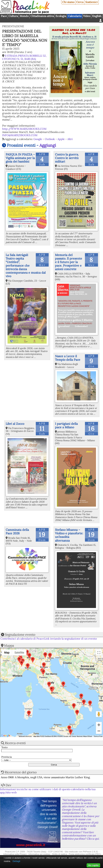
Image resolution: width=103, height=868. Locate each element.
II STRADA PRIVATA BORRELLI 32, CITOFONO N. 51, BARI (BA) (24, 57)
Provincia (7, 757)
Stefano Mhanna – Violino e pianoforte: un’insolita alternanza (69, 535)
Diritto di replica (60, 854)
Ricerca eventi (15, 743)
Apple (61, 139)
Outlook (50, 139)
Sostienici (91, 2)
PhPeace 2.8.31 (90, 852)
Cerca (80, 2)
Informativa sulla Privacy (15, 854)
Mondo (24, 16)
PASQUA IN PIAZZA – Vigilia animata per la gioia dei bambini (20, 158)
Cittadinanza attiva (42, 16)
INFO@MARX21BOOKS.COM (20, 135)
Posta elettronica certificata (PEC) (85, 854)
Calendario (75, 16)
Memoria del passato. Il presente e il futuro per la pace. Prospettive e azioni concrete (69, 262)
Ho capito (93, 865)
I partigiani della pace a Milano (66, 425)
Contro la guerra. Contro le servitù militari (67, 158)
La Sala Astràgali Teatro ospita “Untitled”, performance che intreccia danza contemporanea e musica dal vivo (26, 266)
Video (87, 16)
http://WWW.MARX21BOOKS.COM (24, 129)
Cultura (13, 16)
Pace (4, 16)
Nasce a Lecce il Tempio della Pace (68, 358)
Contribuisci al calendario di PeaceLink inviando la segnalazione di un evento (49, 639)
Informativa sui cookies (39, 854)
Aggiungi (48, 145)
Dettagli (16, 861)
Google (38, 139)
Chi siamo (68, 2)
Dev (9, 785)
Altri (70, 139)
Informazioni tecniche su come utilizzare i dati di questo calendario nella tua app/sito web (48, 791)
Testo (4, 747)
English (97, 16)
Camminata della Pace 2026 (17, 531)
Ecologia (61, 16)
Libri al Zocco (15, 424)
